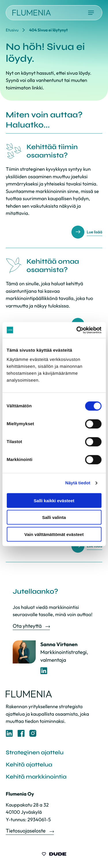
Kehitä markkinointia (36, 777)
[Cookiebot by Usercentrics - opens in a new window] (77, 330)
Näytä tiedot (78, 483)
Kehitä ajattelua (29, 765)
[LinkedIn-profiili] (44, 671)
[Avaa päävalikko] (91, 13)
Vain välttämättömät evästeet (54, 534)
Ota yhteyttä (28, 626)
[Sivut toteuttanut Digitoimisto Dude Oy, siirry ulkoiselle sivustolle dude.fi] (54, 855)
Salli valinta (54, 517)
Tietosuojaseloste (26, 831)
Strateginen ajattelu (35, 752)
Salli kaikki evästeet (54, 500)
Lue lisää (94, 232)
